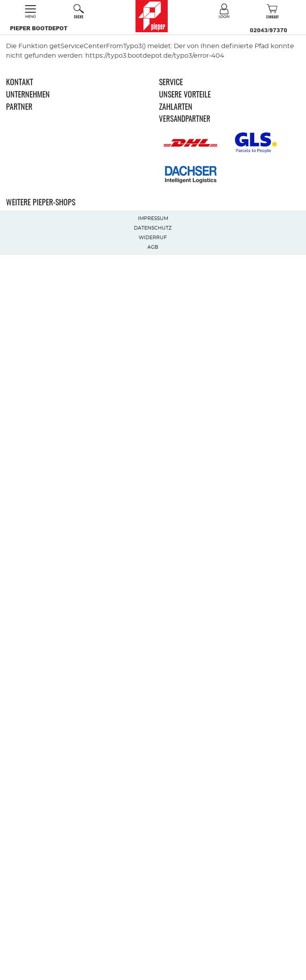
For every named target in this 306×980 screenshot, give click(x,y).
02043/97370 (269, 30)
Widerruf (153, 238)
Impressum (153, 218)
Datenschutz (153, 228)
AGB (153, 247)
